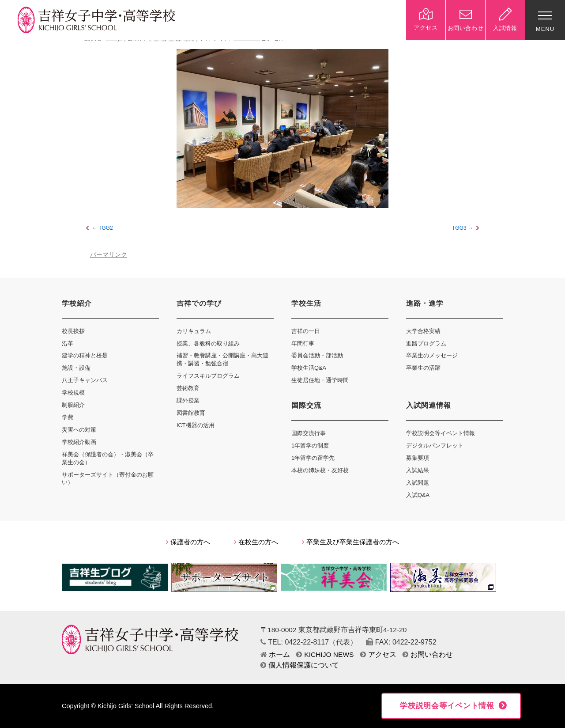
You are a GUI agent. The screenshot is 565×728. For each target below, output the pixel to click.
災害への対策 (79, 430)
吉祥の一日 (306, 331)
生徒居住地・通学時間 (320, 380)
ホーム (275, 654)
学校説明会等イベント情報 (441, 433)
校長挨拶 (73, 331)
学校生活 (306, 303)
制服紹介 (73, 405)
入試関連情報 (429, 405)
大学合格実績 (423, 331)
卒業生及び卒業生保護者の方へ (350, 542)
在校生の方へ (256, 542)
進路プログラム (426, 343)
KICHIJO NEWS (325, 654)
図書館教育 (191, 413)
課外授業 (188, 400)
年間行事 (303, 343)
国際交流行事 (309, 433)
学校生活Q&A (309, 368)
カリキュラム (194, 331)
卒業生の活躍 (423, 368)
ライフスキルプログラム (208, 376)
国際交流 (306, 405)
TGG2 (106, 228)
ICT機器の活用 (196, 425)
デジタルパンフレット (435, 446)
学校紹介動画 (79, 442)
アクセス (378, 654)
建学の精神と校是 (85, 355)
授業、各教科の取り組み (208, 343)
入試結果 (418, 470)
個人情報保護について (300, 665)
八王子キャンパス (85, 380)
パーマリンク (109, 255)
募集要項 (418, 458)
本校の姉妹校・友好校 (320, 470)
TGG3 (459, 228)
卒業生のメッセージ (432, 355)
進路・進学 (425, 303)
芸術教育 (188, 388)
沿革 (68, 343)
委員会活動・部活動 (317, 355)
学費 (68, 417)
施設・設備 (76, 368)
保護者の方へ (188, 542)
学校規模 (73, 392)
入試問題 (418, 483)
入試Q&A (418, 495)
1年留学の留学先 (313, 458)
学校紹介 (77, 303)
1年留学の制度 (310, 446)
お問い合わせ (428, 654)
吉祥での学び (199, 303)
